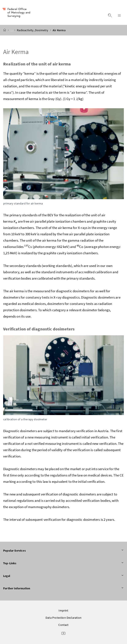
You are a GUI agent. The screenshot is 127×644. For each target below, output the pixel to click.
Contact (63, 625)
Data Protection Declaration (64, 618)
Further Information (64, 589)
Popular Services (64, 551)
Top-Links (64, 563)
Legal (64, 576)
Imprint (63, 610)
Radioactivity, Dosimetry (33, 30)
